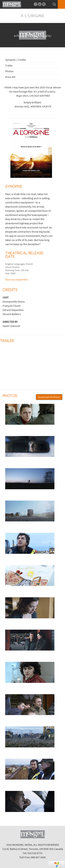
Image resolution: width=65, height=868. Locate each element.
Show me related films (17, 280)
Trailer (9, 65)
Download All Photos (49, 397)
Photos (9, 71)
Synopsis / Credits (16, 60)
